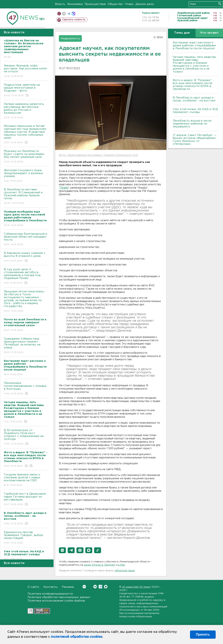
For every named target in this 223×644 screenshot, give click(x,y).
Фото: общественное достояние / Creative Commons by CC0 (98, 155)
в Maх (122, 565)
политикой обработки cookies (77, 637)
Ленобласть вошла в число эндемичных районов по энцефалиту (192, 124)
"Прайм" (64, 188)
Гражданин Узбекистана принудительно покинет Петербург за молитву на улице (26, 346)
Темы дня (182, 33)
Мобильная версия (59, 14)
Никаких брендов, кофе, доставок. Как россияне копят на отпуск (26, 71)
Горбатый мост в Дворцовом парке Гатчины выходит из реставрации (26, 499)
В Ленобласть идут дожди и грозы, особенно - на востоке (194, 99)
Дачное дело (145, 4)
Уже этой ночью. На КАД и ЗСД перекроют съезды (195, 111)
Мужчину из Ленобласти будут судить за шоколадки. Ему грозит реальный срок (26, 157)
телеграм (69, 14)
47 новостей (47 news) (137, 587)
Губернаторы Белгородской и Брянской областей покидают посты (26, 239)
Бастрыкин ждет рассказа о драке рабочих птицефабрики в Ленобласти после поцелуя (194, 45)
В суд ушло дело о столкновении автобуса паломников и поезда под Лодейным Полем (26, 276)
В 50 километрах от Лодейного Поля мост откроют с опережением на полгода (26, 437)
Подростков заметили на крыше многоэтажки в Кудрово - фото (26, 90)
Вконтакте (84, 587)
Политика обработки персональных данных (59, 597)
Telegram (100, 587)
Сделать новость (74, 20)
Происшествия (95, 4)
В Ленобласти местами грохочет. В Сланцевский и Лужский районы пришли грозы (26, 197)
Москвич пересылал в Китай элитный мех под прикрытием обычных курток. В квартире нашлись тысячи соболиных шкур (26, 134)
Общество (115, 4)
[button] (62, 550)
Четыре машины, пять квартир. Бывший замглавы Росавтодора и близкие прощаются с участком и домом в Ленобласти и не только (195, 64)
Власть (60, 4)
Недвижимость (70, 39)
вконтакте (64, 14)
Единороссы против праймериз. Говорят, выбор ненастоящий (26, 538)
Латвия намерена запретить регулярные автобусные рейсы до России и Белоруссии (26, 111)
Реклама (68, 587)
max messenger (73, 14)
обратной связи (125, 571)
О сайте (33, 587)
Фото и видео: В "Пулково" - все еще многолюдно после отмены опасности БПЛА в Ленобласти (193, 85)
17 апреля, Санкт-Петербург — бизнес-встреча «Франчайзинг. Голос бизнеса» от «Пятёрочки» (195, 140)
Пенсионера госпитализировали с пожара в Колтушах (26, 389)
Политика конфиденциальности (50, 594)
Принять (203, 634)
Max (106, 587)
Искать (220, 4)
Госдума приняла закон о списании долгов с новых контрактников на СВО (26, 480)
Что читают (209, 33)
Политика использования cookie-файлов (56, 601)
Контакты (50, 587)
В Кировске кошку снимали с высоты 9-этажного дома (26, 257)
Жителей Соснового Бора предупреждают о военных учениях (26, 176)
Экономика (75, 4)
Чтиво (129, 4)
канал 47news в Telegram (99, 565)
